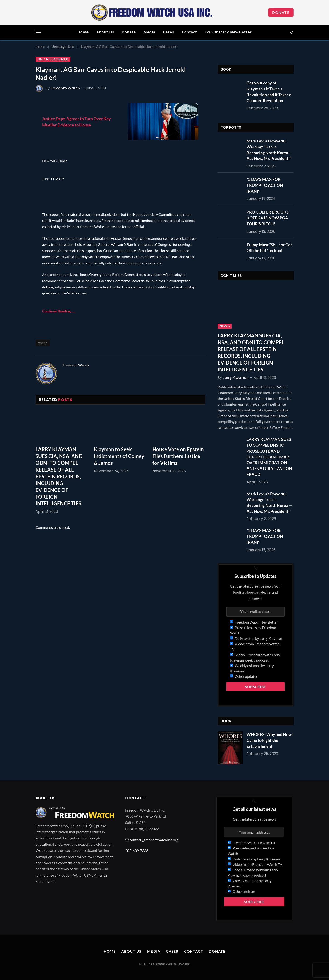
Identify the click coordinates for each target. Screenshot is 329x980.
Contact (189, 32)
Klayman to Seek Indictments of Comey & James (119, 456)
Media (149, 32)
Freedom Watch (65, 88)
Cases (169, 32)
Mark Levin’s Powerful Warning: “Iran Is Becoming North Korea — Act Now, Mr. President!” (269, 150)
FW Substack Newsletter (228, 32)
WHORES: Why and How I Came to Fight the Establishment (270, 740)
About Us (105, 32)
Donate (281, 12)
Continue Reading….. (59, 311)
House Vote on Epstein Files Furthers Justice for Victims (178, 456)
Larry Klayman (236, 378)
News (225, 326)
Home (83, 32)
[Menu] (38, 32)
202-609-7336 (137, 851)
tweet (43, 343)
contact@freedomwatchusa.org (154, 840)
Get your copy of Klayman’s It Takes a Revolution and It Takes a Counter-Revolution (269, 91)
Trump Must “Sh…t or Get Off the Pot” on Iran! (269, 248)
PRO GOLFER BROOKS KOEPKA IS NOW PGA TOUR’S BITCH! (268, 218)
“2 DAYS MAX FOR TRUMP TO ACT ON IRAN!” (265, 185)
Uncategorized (53, 59)
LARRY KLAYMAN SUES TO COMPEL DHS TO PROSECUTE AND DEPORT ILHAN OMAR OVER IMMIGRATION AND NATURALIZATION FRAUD (269, 457)
